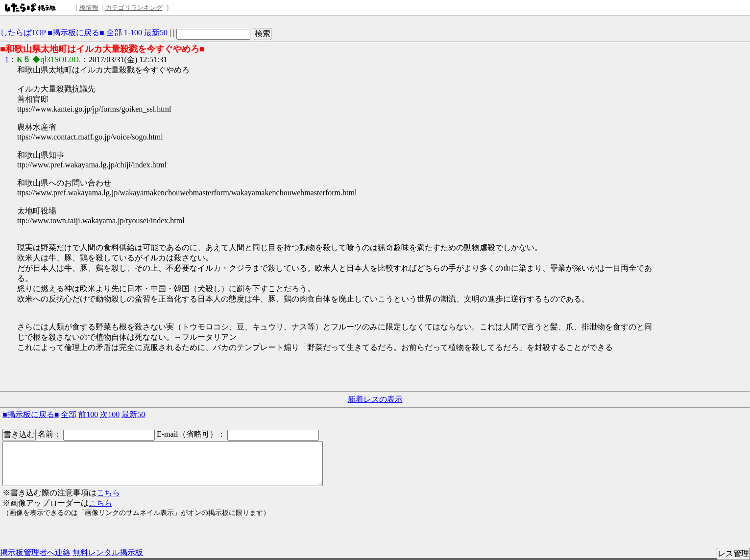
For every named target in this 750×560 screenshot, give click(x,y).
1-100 (133, 33)
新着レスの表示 (375, 399)
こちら (108, 493)
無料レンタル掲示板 (108, 552)
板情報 (89, 8)
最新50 (156, 33)
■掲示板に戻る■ (76, 33)
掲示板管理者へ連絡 (35, 552)
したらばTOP (23, 33)
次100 (110, 414)
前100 (88, 414)
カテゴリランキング (134, 8)
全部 (114, 33)
